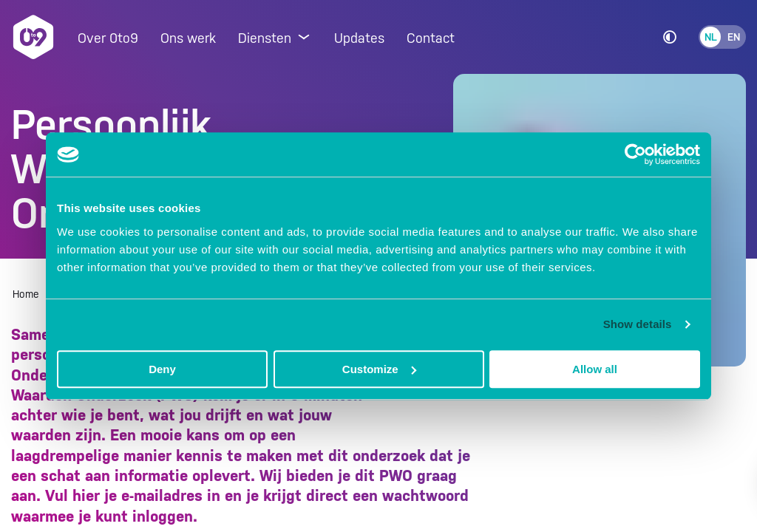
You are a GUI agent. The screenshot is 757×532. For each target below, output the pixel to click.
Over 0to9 (108, 38)
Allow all (595, 369)
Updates (359, 38)
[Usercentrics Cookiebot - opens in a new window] (635, 154)
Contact (431, 38)
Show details (638, 324)
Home (26, 294)
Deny (162, 369)
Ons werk (188, 38)
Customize (379, 369)
